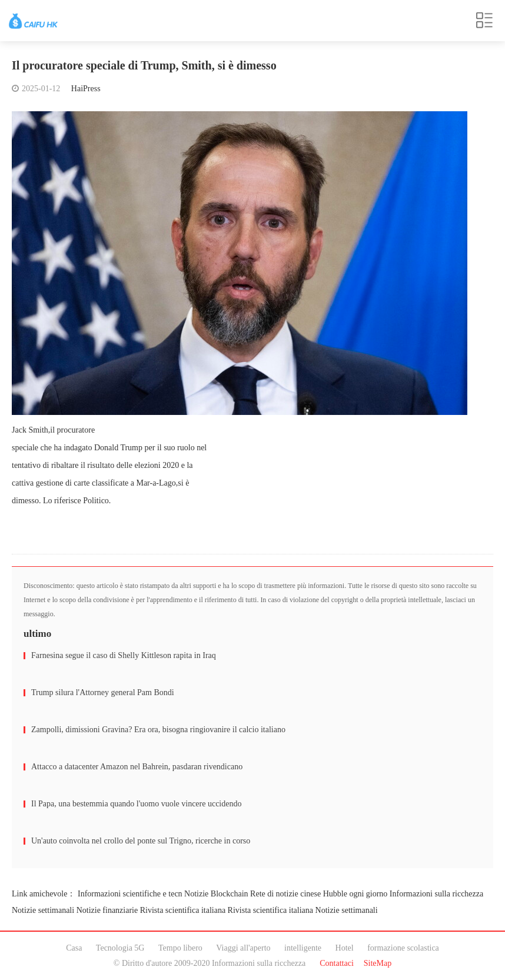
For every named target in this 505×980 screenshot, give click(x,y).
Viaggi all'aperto (243, 948)
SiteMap (378, 963)
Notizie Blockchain (216, 894)
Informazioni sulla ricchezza (436, 894)
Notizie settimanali (43, 910)
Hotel (345, 948)
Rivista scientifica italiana (183, 910)
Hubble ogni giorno (356, 894)
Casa (74, 948)
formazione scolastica (403, 948)
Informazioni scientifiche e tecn (130, 894)
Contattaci (337, 963)
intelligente (303, 948)
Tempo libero (180, 948)
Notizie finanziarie (107, 910)
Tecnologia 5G (120, 948)
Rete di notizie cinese (285, 894)
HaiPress (86, 89)
